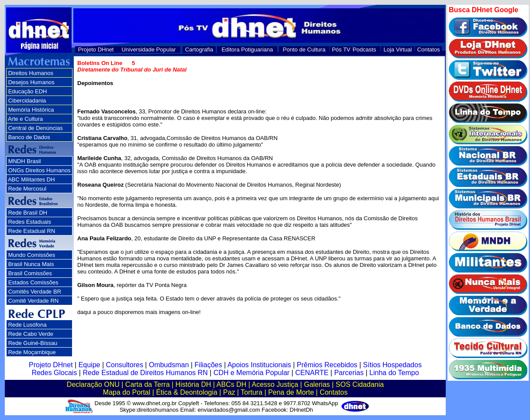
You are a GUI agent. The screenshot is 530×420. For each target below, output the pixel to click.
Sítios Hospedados (392, 365)
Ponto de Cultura (304, 50)
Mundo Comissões (32, 255)
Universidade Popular (148, 50)
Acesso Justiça (275, 384)
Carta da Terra (148, 384)
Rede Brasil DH (28, 213)
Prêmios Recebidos (327, 365)
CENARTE (312, 373)
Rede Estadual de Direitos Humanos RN (145, 373)
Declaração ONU (93, 384)
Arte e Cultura (25, 119)
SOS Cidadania (360, 384)
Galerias (317, 384)
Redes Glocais (54, 373)
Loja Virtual (398, 50)
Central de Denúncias (36, 128)
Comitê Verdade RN (34, 301)
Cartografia (199, 50)
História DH (193, 384)
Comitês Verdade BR (35, 292)
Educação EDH (28, 91)
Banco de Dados (29, 137)
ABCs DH (231, 384)
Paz (229, 392)
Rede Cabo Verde (31, 334)
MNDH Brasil (25, 161)
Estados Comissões (33, 282)
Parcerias (349, 373)
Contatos (429, 50)
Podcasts (364, 50)
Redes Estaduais (30, 222)
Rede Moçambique (32, 352)
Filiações (208, 365)
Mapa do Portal (127, 392)
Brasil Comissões (30, 273)
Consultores (125, 365)
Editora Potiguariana (247, 50)
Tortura (251, 392)
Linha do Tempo (394, 373)
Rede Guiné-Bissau (33, 343)
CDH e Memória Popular (251, 373)
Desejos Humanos (31, 82)
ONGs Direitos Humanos (40, 170)
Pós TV (341, 50)
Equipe (89, 365)
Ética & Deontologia (187, 392)
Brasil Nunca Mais (31, 264)
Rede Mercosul (27, 189)
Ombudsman (169, 365)
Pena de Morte (291, 392)
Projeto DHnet (96, 50)
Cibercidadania (27, 101)
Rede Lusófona (28, 325)
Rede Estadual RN (32, 231)
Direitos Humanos (31, 73)
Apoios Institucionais (259, 365)
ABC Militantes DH (31, 179)
